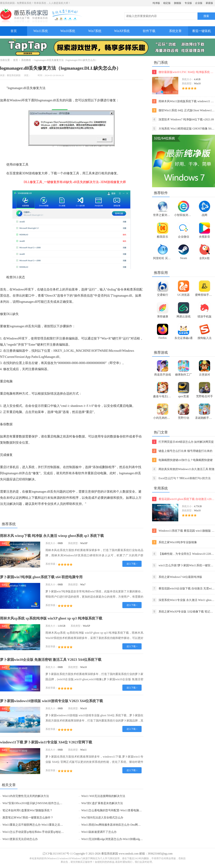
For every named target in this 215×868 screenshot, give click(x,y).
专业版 (188, 3)
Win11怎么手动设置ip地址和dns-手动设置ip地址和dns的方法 (39, 832)
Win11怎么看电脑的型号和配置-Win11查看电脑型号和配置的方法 (121, 810)
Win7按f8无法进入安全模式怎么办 (102, 818)
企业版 (199, 3)
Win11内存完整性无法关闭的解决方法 (26, 796)
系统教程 (26, 60)
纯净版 (156, 3)
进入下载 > (132, 564)
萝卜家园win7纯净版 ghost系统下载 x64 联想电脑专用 (41, 577)
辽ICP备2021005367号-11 (58, 854)
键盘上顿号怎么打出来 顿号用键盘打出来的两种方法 (182, 451)
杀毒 (75, 473)
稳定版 (167, 3)
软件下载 (149, 31)
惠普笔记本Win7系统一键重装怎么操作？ (28, 818)
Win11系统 (41, 31)
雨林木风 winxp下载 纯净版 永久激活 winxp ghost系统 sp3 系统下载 (52, 536)
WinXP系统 (122, 31)
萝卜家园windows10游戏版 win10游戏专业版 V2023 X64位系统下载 (51, 701)
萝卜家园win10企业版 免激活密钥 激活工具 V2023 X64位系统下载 (51, 660)
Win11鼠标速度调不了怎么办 (99, 832)
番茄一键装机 (203, 29)
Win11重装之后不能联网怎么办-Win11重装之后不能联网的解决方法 (44, 825)
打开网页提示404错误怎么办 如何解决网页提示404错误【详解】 (183, 442)
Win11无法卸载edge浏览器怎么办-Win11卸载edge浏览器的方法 (120, 839)
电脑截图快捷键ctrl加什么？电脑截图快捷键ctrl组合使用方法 (182, 460)
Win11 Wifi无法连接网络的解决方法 (103, 796)
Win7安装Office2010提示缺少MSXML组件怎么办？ (34, 803)
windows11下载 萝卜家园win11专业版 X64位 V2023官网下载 (46, 742)
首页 (14, 31)
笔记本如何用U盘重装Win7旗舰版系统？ (27, 810)
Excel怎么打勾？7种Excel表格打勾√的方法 (181, 478)
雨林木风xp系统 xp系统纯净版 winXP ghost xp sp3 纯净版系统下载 (51, 618)
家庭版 (209, 3)
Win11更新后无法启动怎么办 (20, 839)
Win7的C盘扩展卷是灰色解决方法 (102, 803)
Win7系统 (95, 31)
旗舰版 (178, 3)
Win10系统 (68, 31)
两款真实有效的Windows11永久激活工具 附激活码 (183, 469)
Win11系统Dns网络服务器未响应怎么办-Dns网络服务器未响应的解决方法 (126, 825)
